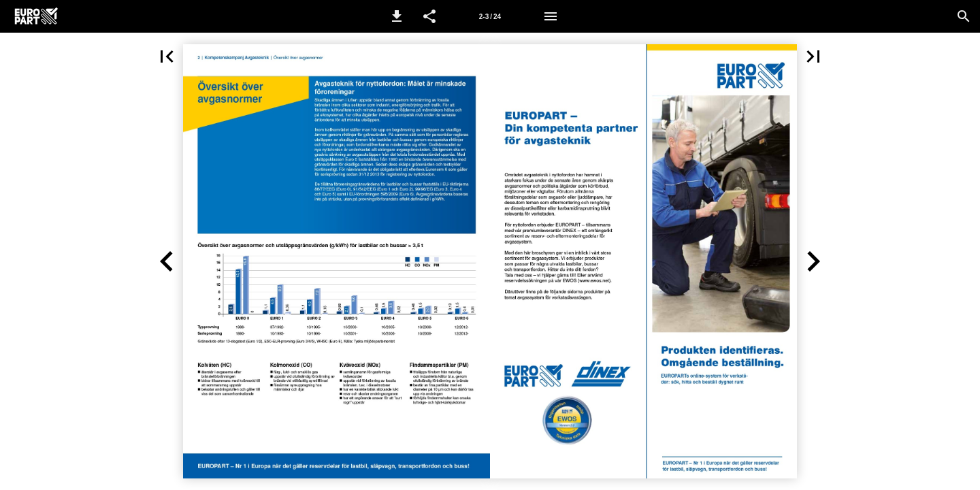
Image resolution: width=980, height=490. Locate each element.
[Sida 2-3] (490, 16)
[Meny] (551, 16)
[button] (397, 16)
